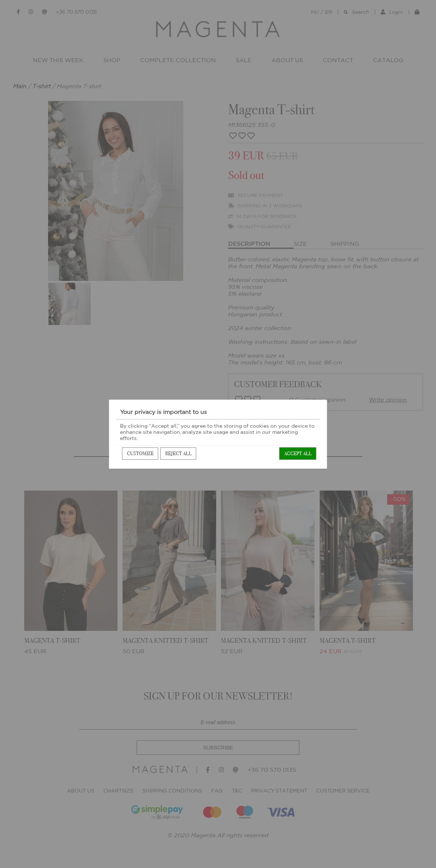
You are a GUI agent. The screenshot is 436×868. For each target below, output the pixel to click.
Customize (140, 453)
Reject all (178, 453)
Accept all (298, 453)
